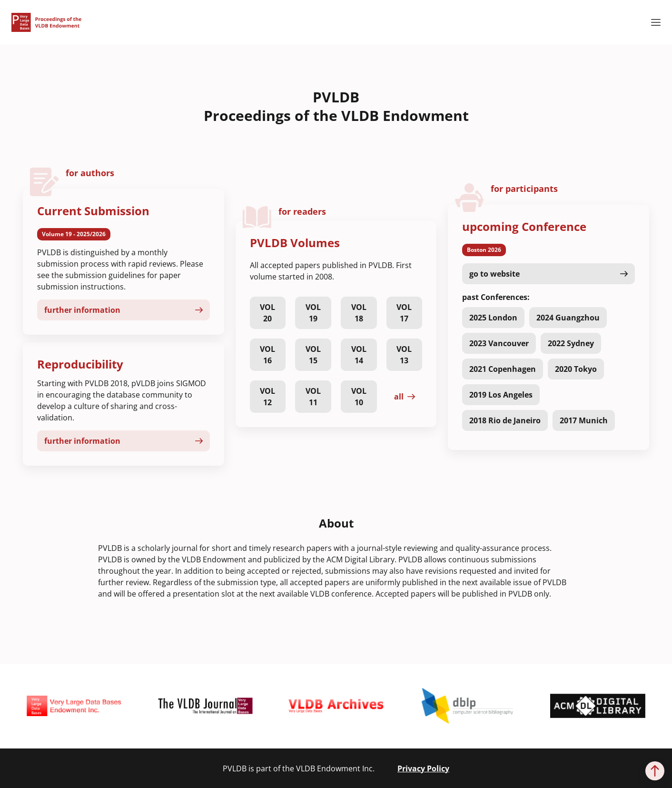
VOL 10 (359, 397)
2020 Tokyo (576, 369)
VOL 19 (313, 313)
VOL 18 (359, 313)
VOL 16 (267, 355)
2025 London (493, 318)
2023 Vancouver (499, 343)
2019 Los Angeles (501, 395)
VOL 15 (313, 355)
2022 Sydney (571, 343)
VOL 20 (267, 313)
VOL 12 (267, 397)
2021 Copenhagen (503, 369)
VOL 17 (404, 313)
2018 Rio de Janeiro (505, 420)
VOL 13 (404, 355)
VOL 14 (359, 355)
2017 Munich (584, 420)
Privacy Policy (423, 768)
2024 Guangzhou (568, 318)
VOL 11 (313, 397)
